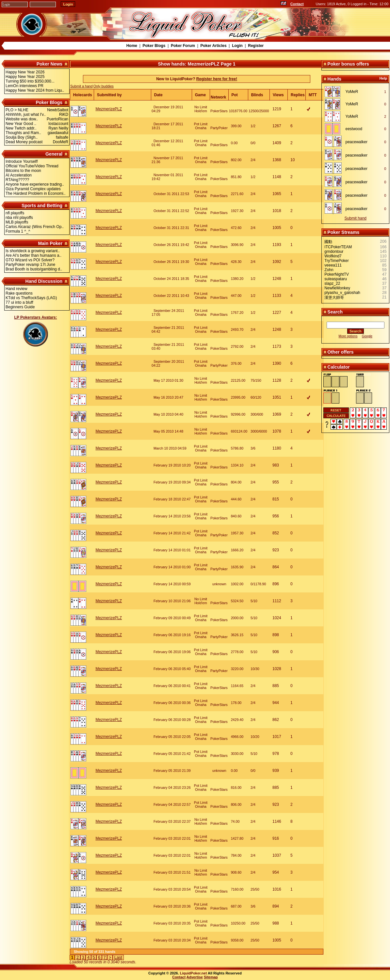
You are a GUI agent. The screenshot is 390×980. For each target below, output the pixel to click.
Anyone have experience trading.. (35, 184)
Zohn (329, 270)
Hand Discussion (44, 281)
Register (256, 46)
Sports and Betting (42, 206)
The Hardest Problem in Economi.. (35, 193)
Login (237, 46)
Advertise (195, 977)
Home (132, 46)
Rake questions (19, 293)
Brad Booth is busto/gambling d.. (34, 269)
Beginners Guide (20, 307)
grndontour (334, 252)
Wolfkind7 (333, 256)
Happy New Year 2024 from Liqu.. (35, 90)
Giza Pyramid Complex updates (33, 189)
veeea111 (333, 265)
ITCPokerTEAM (338, 247)
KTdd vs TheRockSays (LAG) (31, 298)
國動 (328, 242)
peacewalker (357, 142)
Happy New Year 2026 (25, 72)
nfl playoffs (15, 213)
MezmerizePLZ (109, 109)
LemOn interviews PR (24, 86)
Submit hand (356, 218)
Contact (297, 4)
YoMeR (352, 92)
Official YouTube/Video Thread (32, 166)
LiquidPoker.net (194, 973)
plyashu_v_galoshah (342, 293)
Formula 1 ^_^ (18, 231)
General (54, 154)
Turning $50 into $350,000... (30, 81)
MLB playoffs (17, 222)
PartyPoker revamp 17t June (30, 265)
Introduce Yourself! (22, 161)
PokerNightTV (337, 274)
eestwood (354, 129)
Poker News (49, 64)
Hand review (16, 289)
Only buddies (104, 86)
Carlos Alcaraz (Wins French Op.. (35, 227)
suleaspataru (336, 279)
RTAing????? (17, 180)
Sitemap (211, 977)
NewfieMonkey (337, 288)
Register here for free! (217, 79)
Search (335, 312)
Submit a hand (81, 86)
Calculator (338, 367)
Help (383, 78)
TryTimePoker (336, 261)
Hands (334, 79)
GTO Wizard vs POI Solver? (30, 260)
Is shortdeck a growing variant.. (33, 251)
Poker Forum (183, 46)
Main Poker (50, 243)
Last (118, 957)
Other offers (340, 352)
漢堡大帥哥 (334, 298)
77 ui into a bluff (19, 302)
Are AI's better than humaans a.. (33, 255)
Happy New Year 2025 (25, 77)
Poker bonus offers (348, 64)
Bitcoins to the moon (23, 171)
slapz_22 (332, 283)
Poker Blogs (154, 46)
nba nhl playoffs (19, 218)
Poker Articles (213, 46)
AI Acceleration (19, 175)
